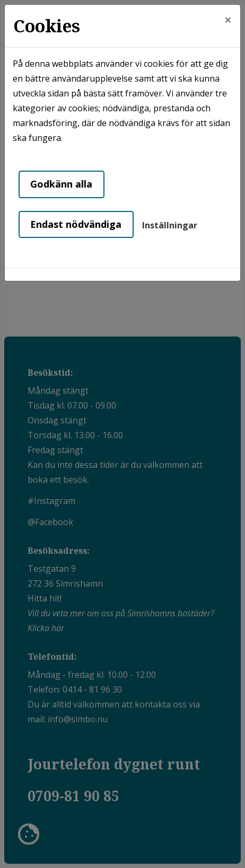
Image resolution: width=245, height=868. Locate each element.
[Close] (228, 20)
